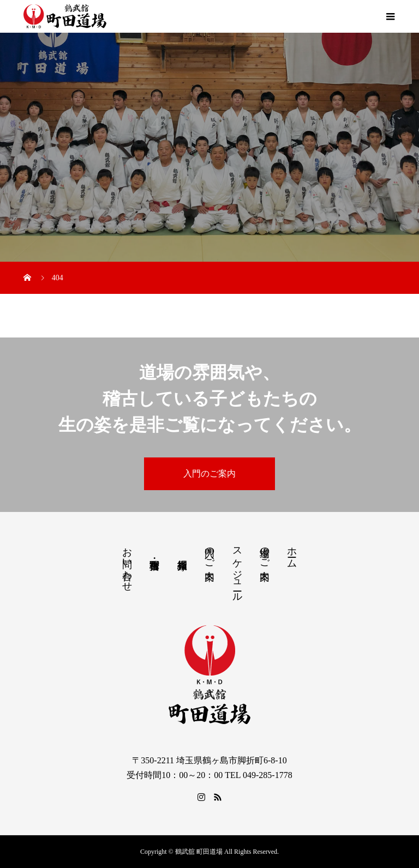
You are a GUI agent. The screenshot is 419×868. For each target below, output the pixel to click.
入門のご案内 (209, 474)
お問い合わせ (127, 564)
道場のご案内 (265, 552)
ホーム (292, 552)
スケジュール (237, 569)
